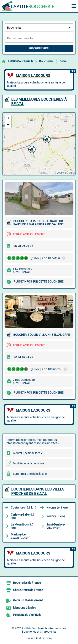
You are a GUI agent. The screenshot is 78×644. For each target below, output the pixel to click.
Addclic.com (44, 638)
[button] (31, 149)
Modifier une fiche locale (28, 463)
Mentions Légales (24, 608)
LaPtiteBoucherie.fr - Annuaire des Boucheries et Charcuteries (44, 630)
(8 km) (56, 516)
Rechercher (39, 48)
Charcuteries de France (28, 590)
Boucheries (46, 61)
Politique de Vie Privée (27, 615)
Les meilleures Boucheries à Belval (39, 101)
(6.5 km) (23, 516)
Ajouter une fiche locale (28, 453)
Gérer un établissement (28, 600)
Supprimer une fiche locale (30, 474)
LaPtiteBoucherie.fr (20, 61)
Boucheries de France (27, 583)
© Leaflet (59, 173)
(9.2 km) (21, 536)
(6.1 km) (57, 507)
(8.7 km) (22, 526)
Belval (63, 61)
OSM (72, 173)
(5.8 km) (24, 507)
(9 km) (56, 526)
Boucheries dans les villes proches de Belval (38, 491)
